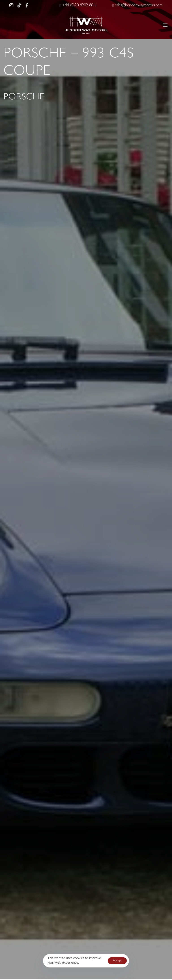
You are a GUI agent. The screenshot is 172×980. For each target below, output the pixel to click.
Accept (117, 961)
